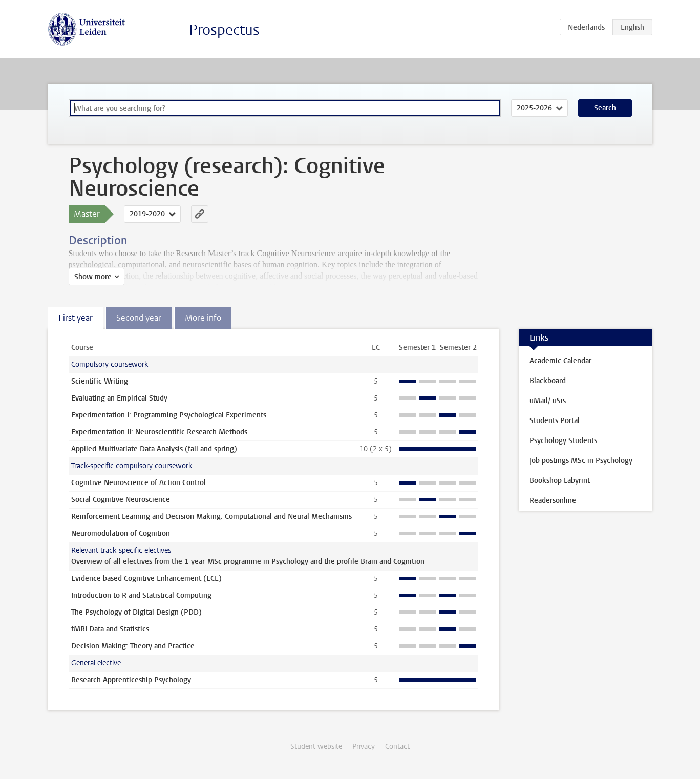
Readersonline (553, 501)
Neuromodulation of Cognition (121, 533)
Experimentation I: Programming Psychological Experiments (169, 415)
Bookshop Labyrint (560, 481)
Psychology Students (563, 441)
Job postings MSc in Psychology (581, 461)
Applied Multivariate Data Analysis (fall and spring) (154, 449)
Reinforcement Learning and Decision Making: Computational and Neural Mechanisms (211, 517)
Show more (93, 277)
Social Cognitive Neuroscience (121, 500)
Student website (316, 746)
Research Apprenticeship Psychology (131, 680)
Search (605, 108)
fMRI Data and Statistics (110, 629)
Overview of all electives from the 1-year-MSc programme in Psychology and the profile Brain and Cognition (248, 562)
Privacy (364, 746)
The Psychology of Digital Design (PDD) (136, 612)
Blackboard (548, 381)
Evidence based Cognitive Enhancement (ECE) (146, 578)
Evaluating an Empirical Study (119, 398)
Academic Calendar (560, 361)
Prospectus (224, 30)
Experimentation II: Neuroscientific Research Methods (159, 432)
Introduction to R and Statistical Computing (141, 595)
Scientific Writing (100, 381)
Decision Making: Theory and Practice (133, 646)
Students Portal (555, 421)
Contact (397, 746)
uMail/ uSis (548, 401)
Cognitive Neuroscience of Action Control (139, 483)
